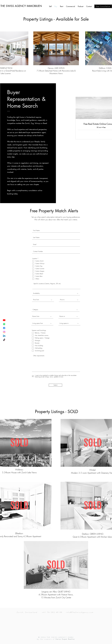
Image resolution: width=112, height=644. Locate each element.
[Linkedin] (4, 336)
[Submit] (55, 385)
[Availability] (56, 293)
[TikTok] (4, 340)
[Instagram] (4, 332)
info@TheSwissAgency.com (80, 612)
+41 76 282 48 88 (52, 612)
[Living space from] (42, 323)
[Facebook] (4, 328)
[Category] (56, 310)
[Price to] (69, 300)
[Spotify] (4, 324)
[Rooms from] (42, 316)
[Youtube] (4, 320)
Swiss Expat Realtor (65, 639)
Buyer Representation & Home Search (26, 99)
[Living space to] (69, 323)
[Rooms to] (69, 316)
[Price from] (43, 300)
